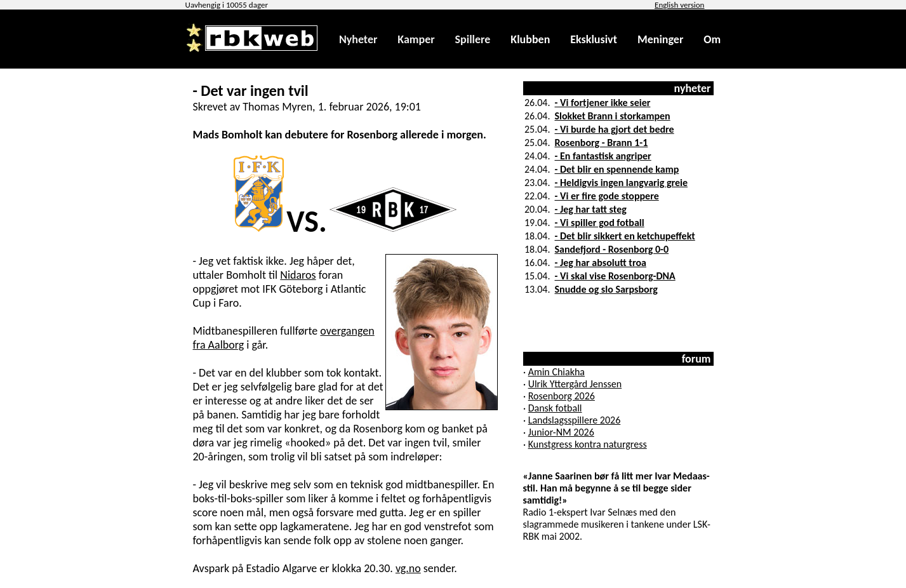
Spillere (473, 39)
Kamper (416, 39)
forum (696, 359)
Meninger (660, 39)
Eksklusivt (594, 39)
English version (679, 5)
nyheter (693, 88)
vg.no (408, 568)
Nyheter (358, 39)
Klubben (530, 39)
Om (712, 39)
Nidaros (298, 275)
